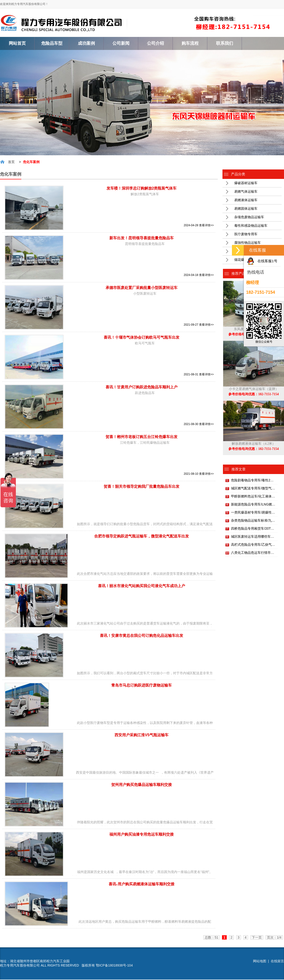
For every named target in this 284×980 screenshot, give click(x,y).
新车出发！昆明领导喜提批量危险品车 (142, 238)
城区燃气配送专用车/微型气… (253, 489)
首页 (11, 162)
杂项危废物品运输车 (249, 217)
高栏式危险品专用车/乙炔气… (253, 545)
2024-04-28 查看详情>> (199, 226)
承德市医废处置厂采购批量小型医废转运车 (142, 288)
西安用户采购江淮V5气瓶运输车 (142, 735)
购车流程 (190, 43)
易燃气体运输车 (246, 192)
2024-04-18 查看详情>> (199, 275)
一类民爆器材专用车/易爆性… (253, 513)
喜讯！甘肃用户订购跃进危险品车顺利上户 (142, 388)
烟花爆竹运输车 (246, 260)
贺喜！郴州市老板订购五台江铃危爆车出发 (142, 437)
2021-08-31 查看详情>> (199, 375)
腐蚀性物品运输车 (248, 243)
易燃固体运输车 (246, 209)
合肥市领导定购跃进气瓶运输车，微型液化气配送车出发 (142, 537)
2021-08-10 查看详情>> (199, 474)
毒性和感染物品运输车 (251, 226)
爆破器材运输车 (246, 183)
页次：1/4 (274, 938)
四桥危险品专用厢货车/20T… (253, 529)
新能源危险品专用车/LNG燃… (253, 505)
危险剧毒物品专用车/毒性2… (252, 481)
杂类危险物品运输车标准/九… (253, 521)
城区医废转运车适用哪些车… (253, 537)
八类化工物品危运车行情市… (253, 553)
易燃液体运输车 (246, 200)
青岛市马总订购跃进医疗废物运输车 (142, 686)
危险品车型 (52, 43)
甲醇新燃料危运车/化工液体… (253, 497)
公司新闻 (121, 43)
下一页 (257, 938)
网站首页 (17, 43)
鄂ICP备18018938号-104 (114, 966)
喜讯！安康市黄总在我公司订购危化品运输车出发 (142, 636)
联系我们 (225, 43)
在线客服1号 (267, 261)
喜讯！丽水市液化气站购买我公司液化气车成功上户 (142, 586)
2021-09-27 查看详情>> (199, 325)
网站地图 (260, 962)
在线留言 (277, 962)
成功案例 (86, 43)
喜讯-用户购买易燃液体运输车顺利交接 (141, 885)
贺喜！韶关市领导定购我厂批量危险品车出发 (142, 487)
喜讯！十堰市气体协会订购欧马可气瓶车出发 (142, 338)
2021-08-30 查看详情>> (199, 425)
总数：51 (212, 938)
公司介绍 (155, 43)
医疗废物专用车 (246, 235)
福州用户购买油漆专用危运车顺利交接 (142, 835)
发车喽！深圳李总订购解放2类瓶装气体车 (142, 189)
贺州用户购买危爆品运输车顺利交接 (142, 785)
